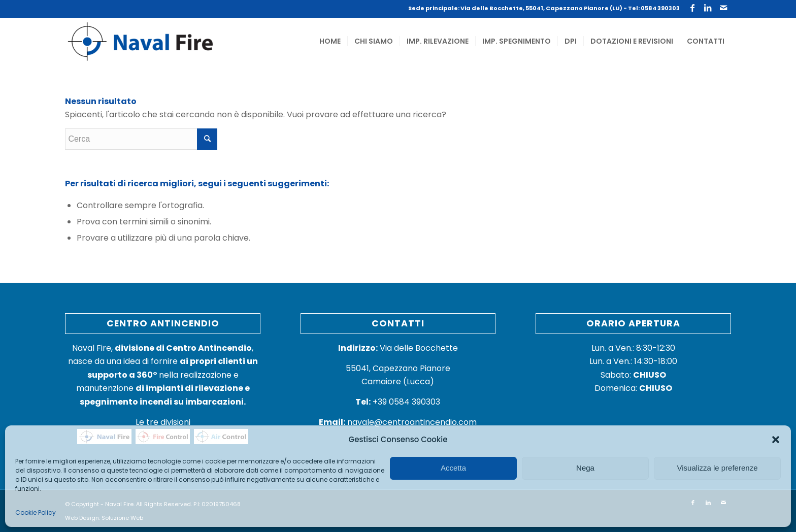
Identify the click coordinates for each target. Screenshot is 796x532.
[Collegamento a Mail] (723, 8)
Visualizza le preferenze (718, 468)
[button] (776, 440)
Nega (585, 468)
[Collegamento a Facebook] (693, 8)
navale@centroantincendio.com (412, 422)
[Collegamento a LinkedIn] (708, 8)
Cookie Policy (36, 512)
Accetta (453, 468)
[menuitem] (330, 41)
